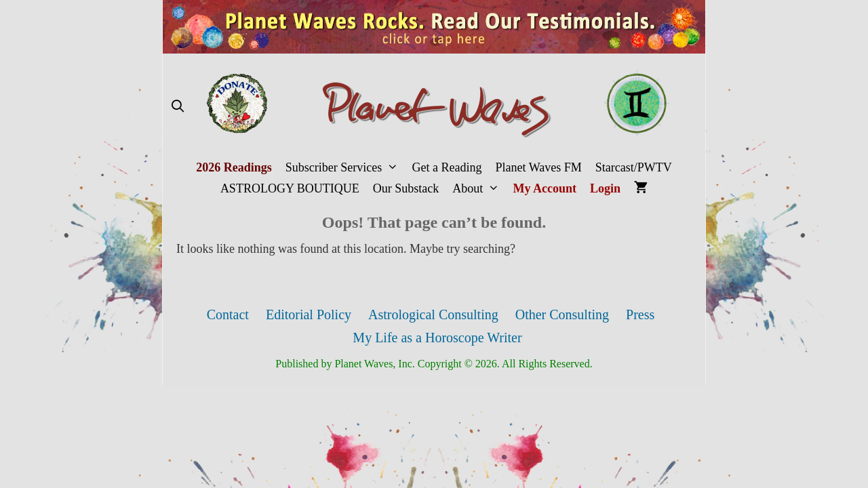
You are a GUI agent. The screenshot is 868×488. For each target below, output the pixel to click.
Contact (228, 314)
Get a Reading (447, 167)
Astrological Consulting (433, 314)
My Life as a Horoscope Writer (437, 338)
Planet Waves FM (539, 167)
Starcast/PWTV (634, 167)
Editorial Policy (309, 314)
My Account (545, 188)
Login (605, 188)
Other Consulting (562, 314)
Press (640, 314)
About (479, 189)
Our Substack (406, 188)
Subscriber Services (346, 168)
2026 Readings (234, 167)
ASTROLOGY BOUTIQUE (290, 188)
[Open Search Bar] (177, 107)
